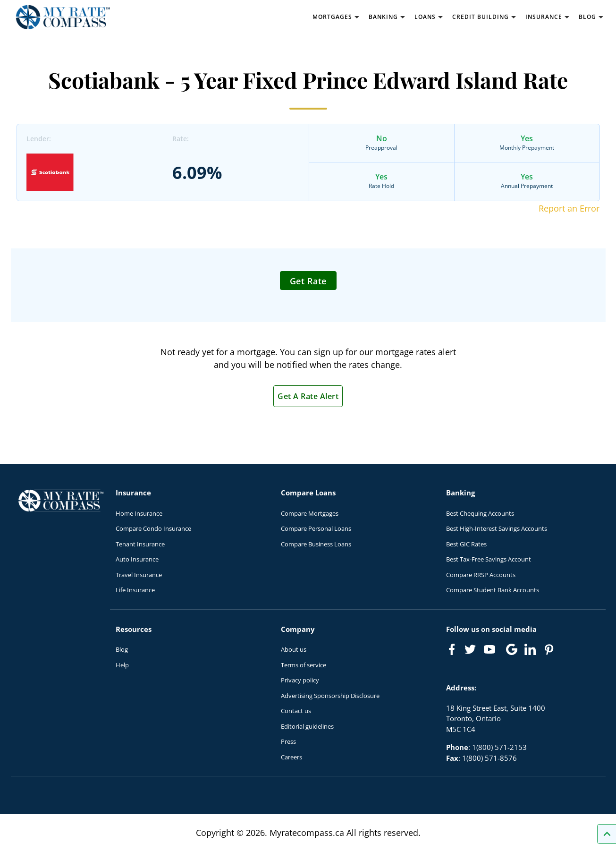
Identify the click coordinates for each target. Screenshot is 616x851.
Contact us (296, 711)
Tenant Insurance (140, 544)
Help (122, 665)
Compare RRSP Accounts (481, 575)
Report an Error (569, 208)
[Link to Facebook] (452, 649)
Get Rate (308, 281)
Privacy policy (300, 680)
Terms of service (304, 665)
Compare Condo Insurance (153, 528)
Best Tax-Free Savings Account (489, 559)
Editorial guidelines (307, 726)
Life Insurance (135, 590)
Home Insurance (139, 513)
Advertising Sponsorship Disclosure (330, 696)
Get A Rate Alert (308, 396)
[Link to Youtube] (491, 651)
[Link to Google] (512, 649)
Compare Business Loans (316, 544)
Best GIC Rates (466, 544)
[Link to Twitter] (471, 650)
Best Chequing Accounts (480, 513)
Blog (122, 649)
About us (294, 649)
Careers (291, 757)
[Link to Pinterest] (548, 649)
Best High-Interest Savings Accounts (497, 528)
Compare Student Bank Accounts (493, 590)
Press (288, 741)
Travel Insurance (139, 575)
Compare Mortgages (310, 513)
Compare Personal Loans (316, 528)
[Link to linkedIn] (530, 649)
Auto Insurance (137, 559)
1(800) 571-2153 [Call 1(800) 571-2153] (499, 747)
